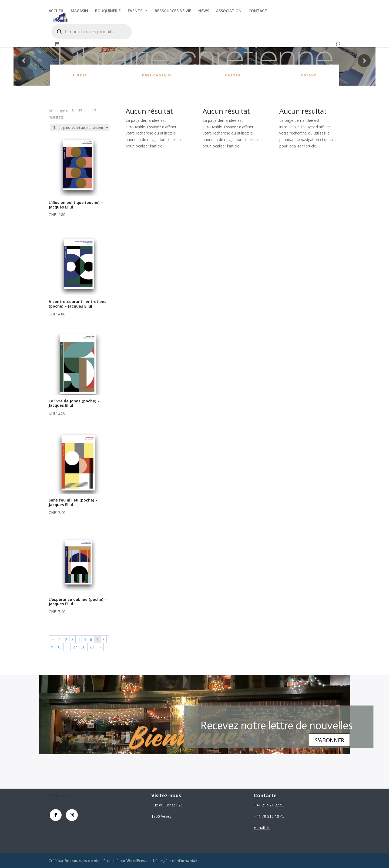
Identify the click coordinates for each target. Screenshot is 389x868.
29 (92, 647)
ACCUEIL (56, 11)
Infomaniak (187, 861)
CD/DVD (309, 75)
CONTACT (258, 11)
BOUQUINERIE (108, 11)
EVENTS (135, 11)
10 (59, 647)
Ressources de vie (83, 861)
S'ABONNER (329, 740)
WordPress (137, 861)
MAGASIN (79, 11)
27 (75, 647)
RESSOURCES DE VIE (173, 11)
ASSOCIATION (229, 11)
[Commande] (80, 128)
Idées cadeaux (156, 75)
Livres (80, 75)
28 (83, 647)
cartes (233, 75)
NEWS (204, 11)
